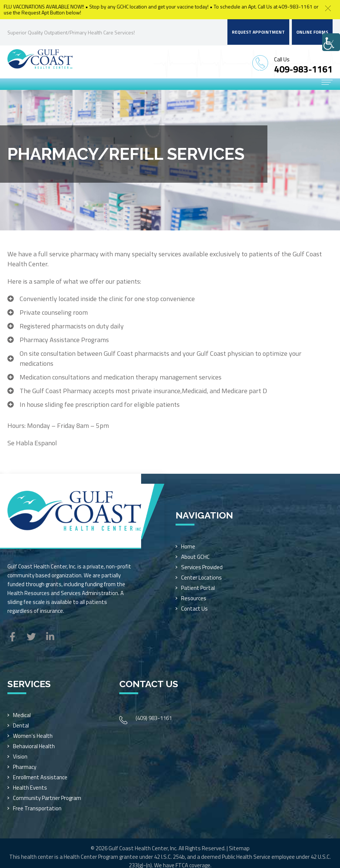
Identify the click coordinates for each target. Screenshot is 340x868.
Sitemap (239, 848)
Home (188, 546)
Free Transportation (37, 808)
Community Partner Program (47, 798)
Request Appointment (258, 32)
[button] (328, 8)
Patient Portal (198, 588)
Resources (194, 598)
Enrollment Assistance (40, 777)
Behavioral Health (34, 746)
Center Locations (201, 577)
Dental (21, 725)
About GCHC (195, 557)
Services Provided (202, 567)
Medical (22, 715)
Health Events (30, 788)
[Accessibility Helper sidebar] (331, 42)
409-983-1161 (303, 69)
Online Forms (312, 32)
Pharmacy (25, 767)
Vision (20, 756)
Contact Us (194, 609)
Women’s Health (33, 736)
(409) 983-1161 (154, 718)
